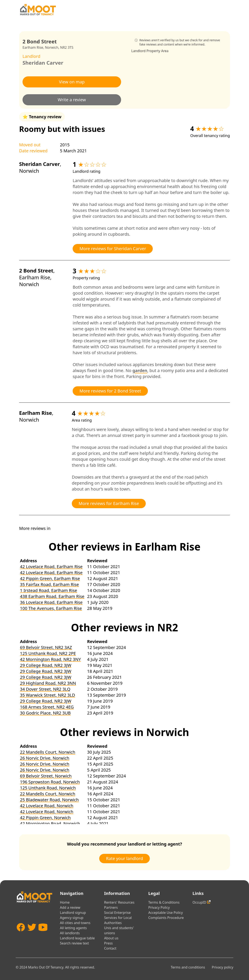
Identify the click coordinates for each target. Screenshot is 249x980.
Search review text (74, 943)
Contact (110, 948)
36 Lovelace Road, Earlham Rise (51, 602)
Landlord (138, 51)
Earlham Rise (33, 47)
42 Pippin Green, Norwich (45, 818)
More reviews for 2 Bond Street (110, 391)
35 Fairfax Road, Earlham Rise (49, 584)
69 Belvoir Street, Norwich (46, 776)
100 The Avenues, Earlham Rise (51, 608)
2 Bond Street (36, 270)
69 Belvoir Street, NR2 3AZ (46, 647)
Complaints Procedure (166, 918)
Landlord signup (73, 913)
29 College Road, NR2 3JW (46, 665)
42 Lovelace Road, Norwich (47, 806)
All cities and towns (75, 923)
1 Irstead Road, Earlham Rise (49, 590)
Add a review (70, 907)
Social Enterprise (117, 913)
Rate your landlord (124, 858)
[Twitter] (32, 935)
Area (165, 51)
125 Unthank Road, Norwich (48, 788)
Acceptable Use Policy (166, 913)
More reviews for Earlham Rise (109, 503)
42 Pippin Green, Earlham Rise (50, 578)
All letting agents (73, 928)
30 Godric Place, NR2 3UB (45, 713)
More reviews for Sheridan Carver (113, 249)
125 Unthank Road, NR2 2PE (48, 653)
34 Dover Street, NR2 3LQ (45, 689)
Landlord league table (77, 938)
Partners (111, 907)
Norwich (52, 47)
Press (108, 943)
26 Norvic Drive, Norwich (45, 758)
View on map (72, 82)
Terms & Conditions (164, 902)
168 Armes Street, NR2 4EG (47, 707)
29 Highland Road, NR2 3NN (48, 683)
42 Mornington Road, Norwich (50, 824)
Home (65, 902)
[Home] (38, 10)
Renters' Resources (119, 902)
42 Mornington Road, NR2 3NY (50, 659)
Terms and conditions (188, 967)
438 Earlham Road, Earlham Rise (52, 596)
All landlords (70, 933)
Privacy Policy (159, 907)
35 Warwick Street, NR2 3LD (47, 695)
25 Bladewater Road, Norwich (49, 800)
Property (153, 51)
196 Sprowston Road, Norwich (50, 782)
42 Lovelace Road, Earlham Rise (51, 567)
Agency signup (72, 918)
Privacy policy (223, 967)
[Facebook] (21, 935)
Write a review (72, 100)
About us (111, 938)
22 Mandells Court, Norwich (48, 752)
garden (140, 370)
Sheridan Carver (43, 63)
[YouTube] (43, 935)
